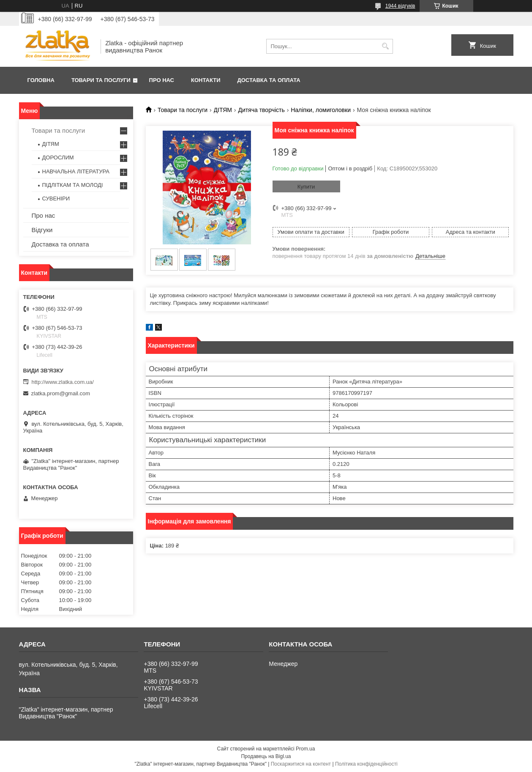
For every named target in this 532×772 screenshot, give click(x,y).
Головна (41, 80)
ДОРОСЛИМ (58, 157)
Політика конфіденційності (366, 764)
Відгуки (42, 230)
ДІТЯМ (223, 110)
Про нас (162, 80)
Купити (306, 187)
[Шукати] (386, 46)
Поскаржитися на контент (301, 764)
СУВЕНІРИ (56, 198)
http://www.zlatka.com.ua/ (63, 382)
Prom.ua (305, 749)
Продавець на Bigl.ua (266, 756)
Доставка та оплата (269, 80)
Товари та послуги (101, 80)
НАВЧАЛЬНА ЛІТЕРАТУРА (76, 171)
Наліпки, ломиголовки (321, 110)
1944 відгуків (400, 6)
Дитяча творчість (261, 110)
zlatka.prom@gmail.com (61, 393)
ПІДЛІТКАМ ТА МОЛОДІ (73, 185)
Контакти (206, 80)
